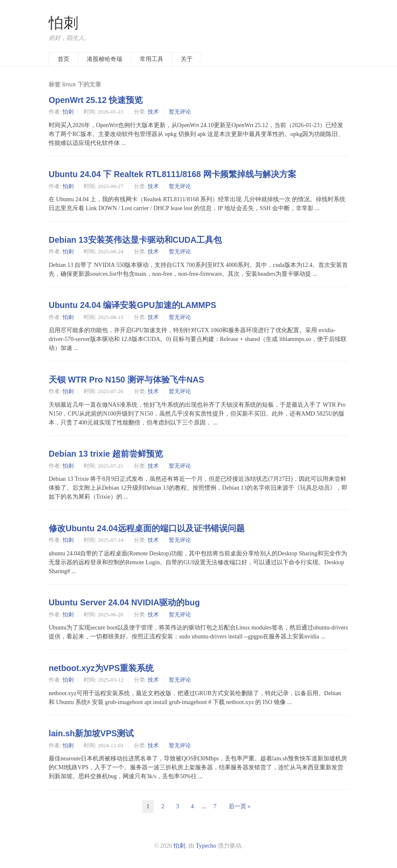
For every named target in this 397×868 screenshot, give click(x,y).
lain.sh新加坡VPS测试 (91, 733)
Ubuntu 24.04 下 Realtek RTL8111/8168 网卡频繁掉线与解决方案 (172, 174)
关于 (187, 59)
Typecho (206, 846)
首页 (63, 59)
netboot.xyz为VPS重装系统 (101, 668)
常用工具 (152, 59)
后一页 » (240, 806)
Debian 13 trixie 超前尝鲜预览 (106, 454)
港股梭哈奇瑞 (105, 59)
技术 (153, 112)
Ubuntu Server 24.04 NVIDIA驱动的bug (124, 602)
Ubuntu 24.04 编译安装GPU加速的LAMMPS (132, 305)
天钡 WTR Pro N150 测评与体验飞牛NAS (126, 380)
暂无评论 (180, 112)
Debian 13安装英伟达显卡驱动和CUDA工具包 (135, 240)
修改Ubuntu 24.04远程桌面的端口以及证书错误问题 (147, 528)
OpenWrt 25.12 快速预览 (96, 100)
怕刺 (63, 23)
